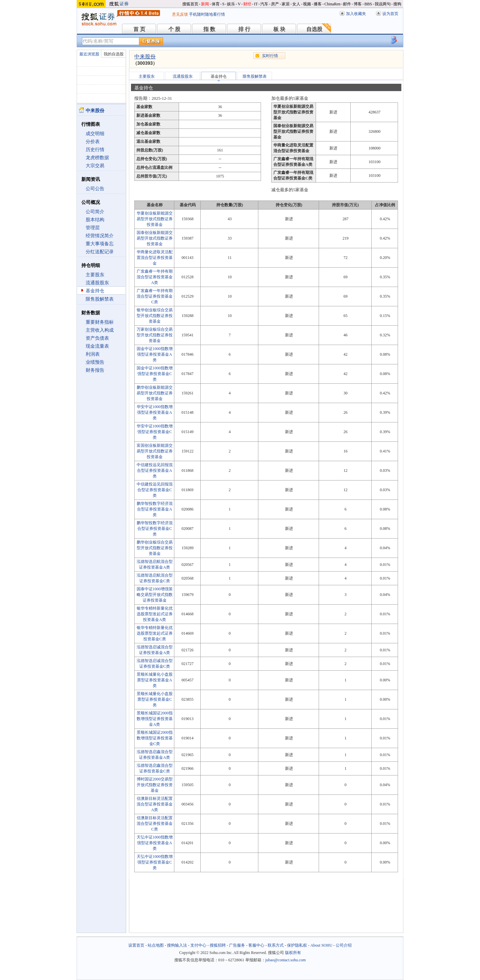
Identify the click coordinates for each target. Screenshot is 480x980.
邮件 (347, 4)
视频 (307, 4)
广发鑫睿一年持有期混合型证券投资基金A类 (155, 277)
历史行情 (95, 150)
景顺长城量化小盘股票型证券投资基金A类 (155, 680)
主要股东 (95, 275)
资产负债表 (97, 338)
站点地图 (156, 945)
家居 (286, 4)
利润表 (93, 354)
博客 (358, 4)
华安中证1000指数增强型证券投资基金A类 (155, 412)
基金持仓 (95, 291)
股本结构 (95, 220)
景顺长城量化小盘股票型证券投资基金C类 (155, 699)
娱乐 (231, 4)
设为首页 (390, 14)
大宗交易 (95, 166)
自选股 (314, 29)
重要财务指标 (100, 322)
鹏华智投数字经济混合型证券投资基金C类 (155, 529)
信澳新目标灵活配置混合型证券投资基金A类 (155, 804)
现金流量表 (97, 346)
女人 (296, 4)
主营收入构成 (100, 330)
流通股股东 (97, 283)
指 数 (209, 29)
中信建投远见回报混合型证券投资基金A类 (155, 470)
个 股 (174, 29)
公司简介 (95, 212)
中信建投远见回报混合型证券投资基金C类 (155, 490)
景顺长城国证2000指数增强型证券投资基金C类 (155, 738)
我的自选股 (114, 54)
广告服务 (237, 945)
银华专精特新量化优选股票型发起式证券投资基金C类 (155, 633)
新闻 (205, 4)
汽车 (264, 4)
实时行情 (270, 56)
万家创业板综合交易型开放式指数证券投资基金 (155, 335)
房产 (275, 4)
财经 (247, 4)
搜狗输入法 (177, 945)
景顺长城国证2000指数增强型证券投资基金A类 (155, 719)
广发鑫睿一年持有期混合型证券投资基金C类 (155, 296)
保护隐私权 (297, 945)
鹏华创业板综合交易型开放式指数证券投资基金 (155, 548)
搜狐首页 (190, 4)
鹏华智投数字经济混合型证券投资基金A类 (155, 509)
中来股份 (145, 57)
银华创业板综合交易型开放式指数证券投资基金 (155, 316)
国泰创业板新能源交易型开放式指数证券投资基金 (155, 238)
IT (256, 4)
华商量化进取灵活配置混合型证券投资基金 (155, 258)
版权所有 (293, 953)
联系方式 (276, 945)
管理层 (93, 228)
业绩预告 (95, 362)
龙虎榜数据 (97, 158)
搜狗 (397, 4)
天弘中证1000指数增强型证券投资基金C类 (155, 862)
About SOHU (321, 945)
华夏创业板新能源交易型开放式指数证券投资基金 (155, 219)
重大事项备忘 (100, 244)
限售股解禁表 (100, 299)
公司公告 (95, 189)
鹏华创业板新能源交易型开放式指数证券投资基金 (155, 393)
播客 (318, 4)
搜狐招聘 (218, 945)
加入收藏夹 (356, 14)
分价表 (93, 142)
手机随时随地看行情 (207, 14)
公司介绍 (344, 945)
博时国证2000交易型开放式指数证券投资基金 (155, 785)
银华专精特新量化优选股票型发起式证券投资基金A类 (155, 614)
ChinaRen (332, 4)
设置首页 (136, 945)
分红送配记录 (100, 252)
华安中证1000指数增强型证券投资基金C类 (155, 432)
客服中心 (256, 945)
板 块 (279, 29)
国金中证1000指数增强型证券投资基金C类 (155, 374)
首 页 (139, 29)
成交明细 (95, 134)
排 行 (244, 29)
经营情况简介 (100, 236)
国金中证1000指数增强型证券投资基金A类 (155, 354)
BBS (368, 4)
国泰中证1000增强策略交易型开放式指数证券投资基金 (155, 595)
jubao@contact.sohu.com (286, 960)
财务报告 (95, 370)
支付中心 (198, 945)
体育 (216, 4)
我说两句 (383, 4)
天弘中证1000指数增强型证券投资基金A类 (155, 843)
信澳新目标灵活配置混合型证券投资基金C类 (155, 824)
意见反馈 (180, 14)
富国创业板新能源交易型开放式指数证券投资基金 (155, 451)
